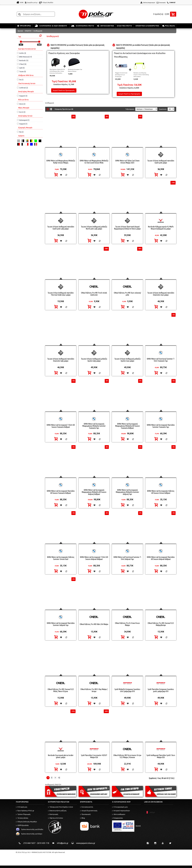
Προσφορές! (85, 815)
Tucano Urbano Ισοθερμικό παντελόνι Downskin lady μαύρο (61, 360)
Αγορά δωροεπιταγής (89, 811)
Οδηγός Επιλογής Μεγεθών (26, 822)
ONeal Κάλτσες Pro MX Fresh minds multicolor (94, 294)
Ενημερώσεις (117, 818)
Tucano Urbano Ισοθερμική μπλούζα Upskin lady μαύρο (94, 360)
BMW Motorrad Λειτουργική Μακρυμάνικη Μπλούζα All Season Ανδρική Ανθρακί (94, 492)
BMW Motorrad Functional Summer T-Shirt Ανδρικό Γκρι (127, 558)
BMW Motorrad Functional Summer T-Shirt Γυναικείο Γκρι (161, 360)
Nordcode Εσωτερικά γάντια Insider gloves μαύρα (61, 756)
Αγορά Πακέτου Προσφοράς (64, 90)
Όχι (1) (20, 80)
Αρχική (20, 31)
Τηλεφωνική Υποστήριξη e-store (60, 807)
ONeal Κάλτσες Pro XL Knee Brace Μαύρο (127, 624)
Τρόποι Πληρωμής (23, 815)
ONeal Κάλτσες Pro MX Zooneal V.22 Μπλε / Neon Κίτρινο (61, 690)
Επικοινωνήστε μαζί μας (57, 811)
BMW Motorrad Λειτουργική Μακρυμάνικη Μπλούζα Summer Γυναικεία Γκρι (94, 426)
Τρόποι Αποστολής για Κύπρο (29, 834)
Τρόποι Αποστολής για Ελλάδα (30, 829)
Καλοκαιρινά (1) (23, 120)
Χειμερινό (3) (22, 96)
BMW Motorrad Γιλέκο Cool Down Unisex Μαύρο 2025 (127, 162)
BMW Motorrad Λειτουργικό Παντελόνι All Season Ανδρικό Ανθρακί (161, 558)
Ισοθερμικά (38, 31)
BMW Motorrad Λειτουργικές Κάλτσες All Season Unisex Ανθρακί (161, 492)
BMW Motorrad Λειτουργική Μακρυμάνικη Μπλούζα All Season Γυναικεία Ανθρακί (127, 426)
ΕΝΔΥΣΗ (28, 31)
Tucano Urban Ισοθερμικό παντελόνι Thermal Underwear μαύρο (61, 294)
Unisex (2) (21, 104)
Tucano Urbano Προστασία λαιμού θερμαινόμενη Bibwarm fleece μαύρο (127, 228)
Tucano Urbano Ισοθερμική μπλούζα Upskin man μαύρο (127, 360)
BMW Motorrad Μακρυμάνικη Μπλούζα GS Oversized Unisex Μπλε (94, 162)
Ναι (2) (20, 132)
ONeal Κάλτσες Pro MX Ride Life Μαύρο (94, 624)
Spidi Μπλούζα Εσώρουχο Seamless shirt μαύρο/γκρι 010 (127, 690)
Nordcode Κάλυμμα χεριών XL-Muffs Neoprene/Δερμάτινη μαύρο (161, 228)
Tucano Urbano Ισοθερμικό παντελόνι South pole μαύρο (161, 162)
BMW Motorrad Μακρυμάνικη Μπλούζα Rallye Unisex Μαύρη (61, 162)
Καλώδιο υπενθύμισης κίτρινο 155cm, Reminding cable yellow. (141, 75)
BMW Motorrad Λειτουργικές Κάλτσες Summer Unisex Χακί (61, 558)
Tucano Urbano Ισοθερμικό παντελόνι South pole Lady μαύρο (61, 228)
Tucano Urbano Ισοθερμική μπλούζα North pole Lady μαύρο (94, 228)
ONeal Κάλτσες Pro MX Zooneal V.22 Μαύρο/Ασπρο (161, 624)
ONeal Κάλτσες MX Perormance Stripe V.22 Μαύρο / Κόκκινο (127, 756)
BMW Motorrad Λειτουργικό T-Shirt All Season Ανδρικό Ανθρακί (94, 558)
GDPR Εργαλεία (22, 826)
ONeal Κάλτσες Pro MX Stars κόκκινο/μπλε (127, 294)
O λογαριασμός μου (120, 807)
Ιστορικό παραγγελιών (121, 811)
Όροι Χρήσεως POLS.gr (25, 811)
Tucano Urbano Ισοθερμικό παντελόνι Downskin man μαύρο (161, 294)
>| (59, 778)
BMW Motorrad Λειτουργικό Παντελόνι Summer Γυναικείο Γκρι (161, 426)
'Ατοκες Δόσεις (22, 818)
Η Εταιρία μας (22, 807)
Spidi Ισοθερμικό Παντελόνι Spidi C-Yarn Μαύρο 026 (161, 756)
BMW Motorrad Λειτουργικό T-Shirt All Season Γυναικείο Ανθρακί (61, 426)
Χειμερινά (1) (22, 124)
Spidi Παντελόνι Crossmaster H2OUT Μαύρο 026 (94, 756)
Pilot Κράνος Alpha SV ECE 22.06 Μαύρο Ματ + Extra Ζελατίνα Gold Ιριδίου (57, 71)
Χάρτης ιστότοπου (55, 818)
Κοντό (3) (21, 112)
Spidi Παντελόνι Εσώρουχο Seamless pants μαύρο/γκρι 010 (161, 690)
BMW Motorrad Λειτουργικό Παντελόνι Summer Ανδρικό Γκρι (61, 624)
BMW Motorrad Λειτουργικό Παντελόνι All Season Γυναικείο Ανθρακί (61, 492)
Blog (82, 818)
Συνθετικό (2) (22, 88)
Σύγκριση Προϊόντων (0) (64, 109)
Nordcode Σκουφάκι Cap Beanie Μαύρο (75, 70)
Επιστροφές (53, 815)
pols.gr (152, 812)
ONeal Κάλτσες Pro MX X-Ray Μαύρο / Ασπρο (94, 690)
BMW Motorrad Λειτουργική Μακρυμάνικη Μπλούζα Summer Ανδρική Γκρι (127, 492)
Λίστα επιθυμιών (119, 815)
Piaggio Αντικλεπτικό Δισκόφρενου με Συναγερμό (121, 75)
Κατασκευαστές (87, 807)
